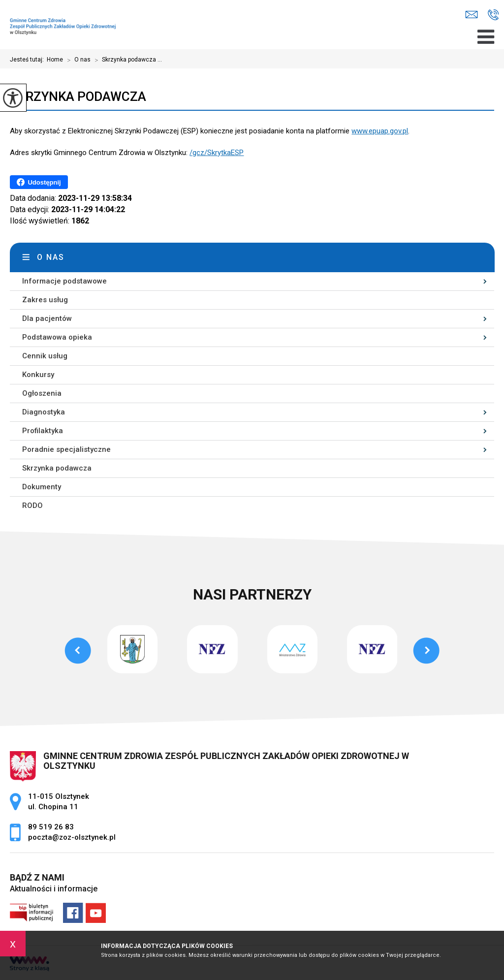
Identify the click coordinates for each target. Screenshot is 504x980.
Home (55, 60)
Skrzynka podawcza (78, 96)
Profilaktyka (43, 431)
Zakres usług (45, 300)
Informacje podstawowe (64, 281)
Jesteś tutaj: (28, 60)
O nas (77, 60)
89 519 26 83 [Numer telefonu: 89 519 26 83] (51, 827)
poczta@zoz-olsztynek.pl (472, 15)
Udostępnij (39, 182)
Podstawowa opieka (57, 337)
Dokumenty (42, 487)
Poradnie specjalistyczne (66, 449)
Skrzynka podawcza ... (126, 60)
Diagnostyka (44, 412)
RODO (32, 506)
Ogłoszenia (42, 393)
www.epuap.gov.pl (380, 131)
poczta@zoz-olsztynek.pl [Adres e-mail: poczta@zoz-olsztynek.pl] (72, 837)
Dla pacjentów (47, 318)
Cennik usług (45, 356)
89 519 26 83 (493, 15)
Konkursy (38, 375)
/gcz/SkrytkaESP (217, 153)
